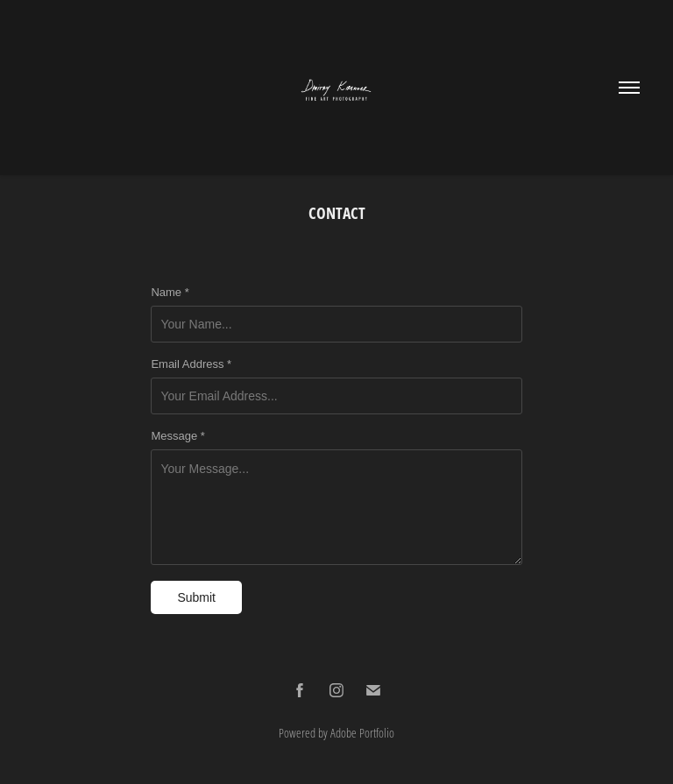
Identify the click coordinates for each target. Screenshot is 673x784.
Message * (177, 436)
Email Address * (191, 364)
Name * (170, 293)
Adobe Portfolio (362, 733)
